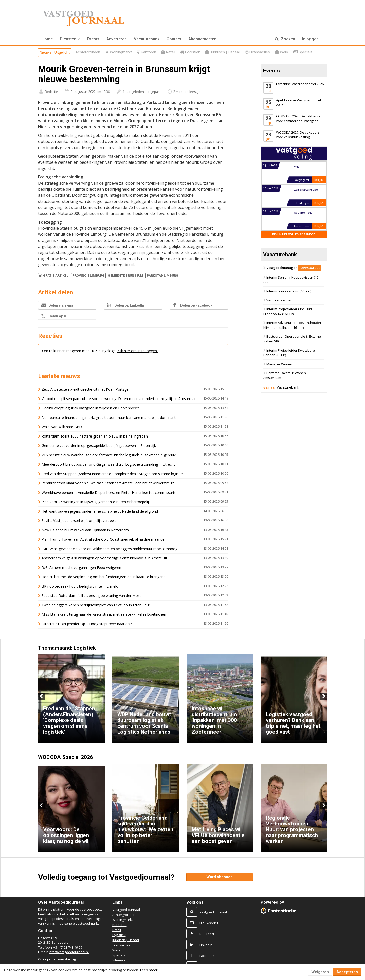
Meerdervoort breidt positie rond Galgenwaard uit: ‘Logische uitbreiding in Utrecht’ (108, 464)
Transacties (121, 945)
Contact (174, 39)
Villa (297, 190)
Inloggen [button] (312, 39)
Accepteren (347, 972)
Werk (116, 950)
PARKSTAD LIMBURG (162, 275)
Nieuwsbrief (209, 923)
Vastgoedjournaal (126, 910)
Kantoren (120, 925)
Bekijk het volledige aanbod (294, 235)
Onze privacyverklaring (57, 959)
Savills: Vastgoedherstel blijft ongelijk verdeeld (79, 521)
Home (47, 39)
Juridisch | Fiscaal (126, 940)
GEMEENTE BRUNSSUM (126, 275)
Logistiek (119, 935)
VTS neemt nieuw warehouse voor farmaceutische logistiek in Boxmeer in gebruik (109, 455)
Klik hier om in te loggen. (138, 351)
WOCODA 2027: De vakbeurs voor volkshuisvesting (298, 135)
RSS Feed (207, 934)
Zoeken (285, 39)
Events (93, 39)
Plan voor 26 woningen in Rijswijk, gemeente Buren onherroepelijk (96, 502)
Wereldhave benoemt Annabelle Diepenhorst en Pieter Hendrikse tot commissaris (109, 492)
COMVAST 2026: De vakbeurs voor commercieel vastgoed (298, 119)
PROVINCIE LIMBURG (88, 275)
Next (323, 696)
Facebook (207, 956)
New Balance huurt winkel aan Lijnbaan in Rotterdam (85, 530)
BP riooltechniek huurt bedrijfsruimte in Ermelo (80, 586)
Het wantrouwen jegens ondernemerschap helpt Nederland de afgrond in (102, 511)
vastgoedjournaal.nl (215, 912)
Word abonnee (220, 877)
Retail (117, 930)
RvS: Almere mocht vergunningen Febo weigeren (81, 567)
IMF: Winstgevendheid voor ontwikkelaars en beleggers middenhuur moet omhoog (109, 549)
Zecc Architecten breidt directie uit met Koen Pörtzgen (86, 389)
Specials (119, 955)
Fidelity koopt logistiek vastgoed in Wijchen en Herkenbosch (91, 408)
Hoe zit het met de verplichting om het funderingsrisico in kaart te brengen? (104, 577)
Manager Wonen (279, 364)
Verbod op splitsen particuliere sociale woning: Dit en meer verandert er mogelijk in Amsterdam (120, 399)
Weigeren (320, 972)
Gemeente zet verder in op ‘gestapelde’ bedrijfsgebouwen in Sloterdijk (99, 446)
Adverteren (117, 39)
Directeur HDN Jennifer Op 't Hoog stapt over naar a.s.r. (87, 624)
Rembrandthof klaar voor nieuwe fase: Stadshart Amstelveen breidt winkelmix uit (108, 483)
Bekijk (319, 180)
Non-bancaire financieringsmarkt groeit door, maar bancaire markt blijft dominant (109, 417)
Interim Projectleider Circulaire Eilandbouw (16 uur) (288, 312)
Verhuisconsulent (280, 300)
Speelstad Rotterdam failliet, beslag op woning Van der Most (91, 596)
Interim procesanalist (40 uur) (289, 291)
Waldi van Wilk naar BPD (62, 427)
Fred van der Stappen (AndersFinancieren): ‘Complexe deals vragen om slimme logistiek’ (113, 474)
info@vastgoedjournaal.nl (69, 952)
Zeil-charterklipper (306, 213)
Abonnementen (202, 39)
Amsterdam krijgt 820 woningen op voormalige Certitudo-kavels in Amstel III (104, 558)
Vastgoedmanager (294, 268)
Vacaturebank (147, 39)
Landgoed (301, 167)
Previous (42, 696)
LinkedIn (206, 945)
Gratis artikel (54, 275)
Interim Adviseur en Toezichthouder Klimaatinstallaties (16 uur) (292, 325)
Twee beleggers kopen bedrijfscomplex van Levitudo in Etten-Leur (96, 605)
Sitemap (119, 960)
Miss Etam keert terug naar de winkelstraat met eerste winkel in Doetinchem (104, 614)
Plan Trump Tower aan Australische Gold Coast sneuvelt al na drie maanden (104, 539)
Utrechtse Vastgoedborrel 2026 (300, 84)
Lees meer (149, 970)
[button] (70, 39)
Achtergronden (124, 915)
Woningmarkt (123, 920)
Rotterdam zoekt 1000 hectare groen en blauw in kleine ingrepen (95, 436)
